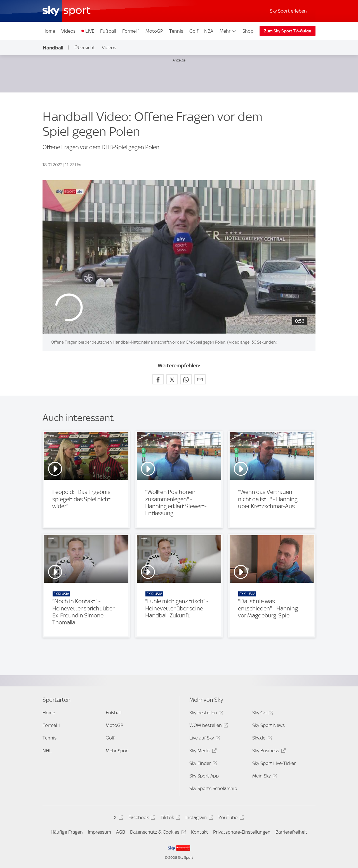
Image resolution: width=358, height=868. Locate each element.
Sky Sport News (268, 725)
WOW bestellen (208, 726)
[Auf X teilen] (172, 379)
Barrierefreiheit (291, 832)
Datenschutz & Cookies (157, 833)
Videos (68, 31)
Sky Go (262, 714)
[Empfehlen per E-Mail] (200, 379)
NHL (47, 751)
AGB (121, 832)
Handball (53, 48)
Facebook (141, 818)
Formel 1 (131, 31)
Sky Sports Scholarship (213, 788)
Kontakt (200, 832)
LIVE (90, 31)
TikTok (170, 818)
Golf (194, 31)
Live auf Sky (204, 739)
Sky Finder (202, 764)
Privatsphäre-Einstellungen (242, 832)
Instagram (198, 818)
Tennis (176, 31)
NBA (209, 31)
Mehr (228, 31)
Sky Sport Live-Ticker (274, 763)
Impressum (99, 832)
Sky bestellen (206, 714)
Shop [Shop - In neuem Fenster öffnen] (248, 31)
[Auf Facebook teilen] (158, 379)
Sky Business (268, 752)
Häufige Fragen (67, 832)
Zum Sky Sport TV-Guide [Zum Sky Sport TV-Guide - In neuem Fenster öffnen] (288, 31)
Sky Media (202, 752)
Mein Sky (264, 777)
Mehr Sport (118, 751)
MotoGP (154, 31)
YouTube (230, 818)
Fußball (108, 31)
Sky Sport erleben (288, 11)
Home (49, 31)
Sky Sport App (204, 776)
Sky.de (261, 739)
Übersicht (85, 47)
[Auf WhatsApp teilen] (186, 379)
